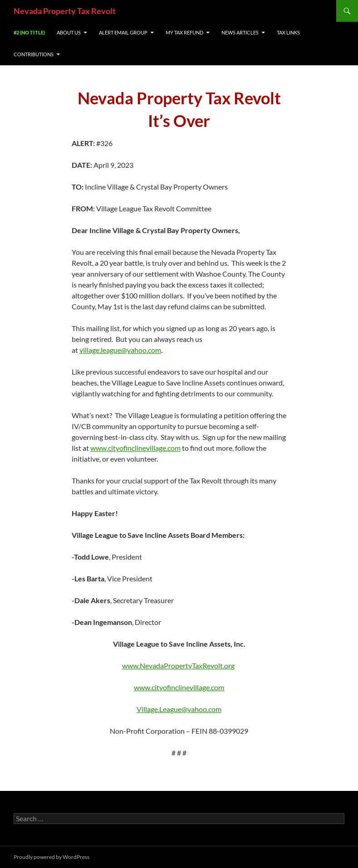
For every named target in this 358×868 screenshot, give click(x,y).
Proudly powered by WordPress (51, 857)
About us (69, 32)
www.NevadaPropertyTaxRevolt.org (178, 666)
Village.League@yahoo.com (179, 709)
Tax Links (288, 32)
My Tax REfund (184, 32)
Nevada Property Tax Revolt (65, 11)
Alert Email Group (123, 32)
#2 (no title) (29, 32)
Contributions (34, 54)
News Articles (240, 32)
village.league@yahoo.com (120, 350)
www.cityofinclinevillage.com (135, 448)
